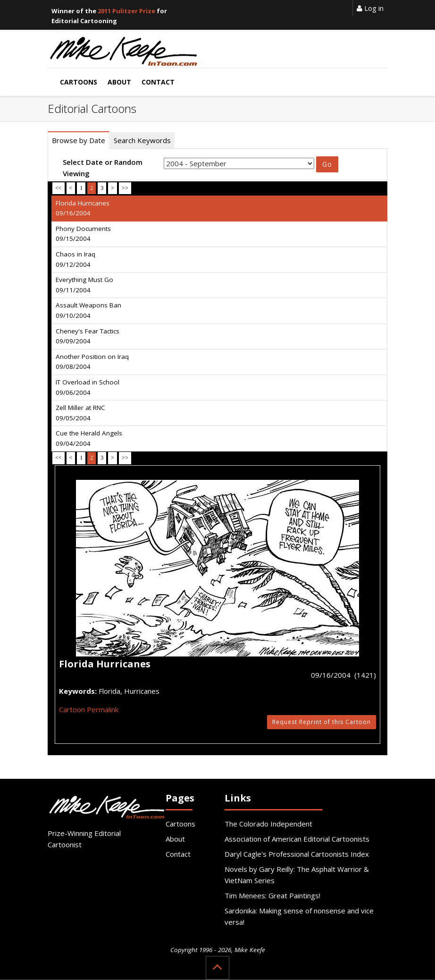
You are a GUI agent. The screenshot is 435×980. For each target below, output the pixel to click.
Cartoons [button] (79, 82)
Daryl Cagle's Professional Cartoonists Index (297, 854)
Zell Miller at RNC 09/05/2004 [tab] (80, 413)
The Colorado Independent (268, 824)
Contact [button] (158, 82)
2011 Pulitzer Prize (126, 11)
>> (125, 188)
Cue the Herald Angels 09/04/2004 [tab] (89, 438)
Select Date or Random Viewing (103, 168)
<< (59, 188)
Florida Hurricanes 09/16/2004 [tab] (83, 208)
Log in (370, 8)
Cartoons (180, 824)
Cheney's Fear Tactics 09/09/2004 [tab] (88, 336)
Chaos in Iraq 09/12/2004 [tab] (75, 259)
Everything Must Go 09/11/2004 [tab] (84, 285)
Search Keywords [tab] (142, 140)
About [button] (119, 82)
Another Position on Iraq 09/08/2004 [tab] (92, 362)
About (175, 839)
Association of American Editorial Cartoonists (297, 839)
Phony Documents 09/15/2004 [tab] (83, 234)
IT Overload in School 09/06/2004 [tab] (88, 387)
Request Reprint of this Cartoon (322, 722)
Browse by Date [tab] (79, 140)
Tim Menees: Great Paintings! (272, 895)
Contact (178, 854)
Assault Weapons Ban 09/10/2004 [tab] (88, 310)
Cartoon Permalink (89, 709)
